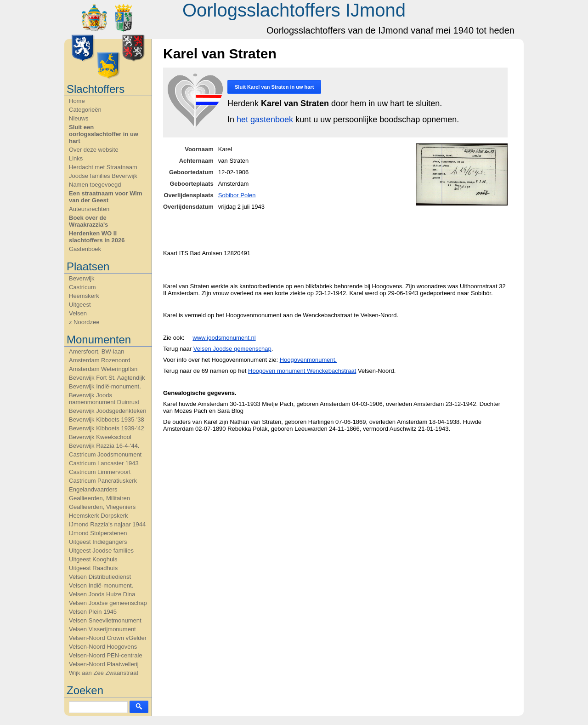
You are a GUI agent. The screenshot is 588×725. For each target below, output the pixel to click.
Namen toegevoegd (95, 185)
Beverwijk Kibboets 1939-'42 (107, 428)
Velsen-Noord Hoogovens (103, 647)
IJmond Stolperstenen (98, 533)
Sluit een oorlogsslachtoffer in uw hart (104, 134)
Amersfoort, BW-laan (96, 351)
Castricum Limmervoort (100, 472)
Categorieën (85, 110)
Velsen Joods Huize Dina (102, 594)
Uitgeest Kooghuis (93, 559)
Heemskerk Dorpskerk (99, 516)
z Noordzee (84, 322)
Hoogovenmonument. (308, 360)
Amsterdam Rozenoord (100, 360)
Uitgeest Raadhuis (93, 568)
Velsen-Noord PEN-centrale (106, 655)
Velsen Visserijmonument (102, 629)
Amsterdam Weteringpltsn (103, 369)
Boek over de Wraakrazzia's (88, 221)
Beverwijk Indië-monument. (105, 386)
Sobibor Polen (237, 195)
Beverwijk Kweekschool (100, 437)
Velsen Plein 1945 (93, 612)
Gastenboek (85, 249)
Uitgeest (80, 305)
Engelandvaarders (93, 489)
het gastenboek (265, 120)
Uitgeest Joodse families (101, 551)
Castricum (82, 287)
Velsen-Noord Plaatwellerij (104, 664)
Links (76, 158)
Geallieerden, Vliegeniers (102, 507)
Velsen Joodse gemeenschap (108, 603)
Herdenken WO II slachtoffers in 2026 (97, 237)
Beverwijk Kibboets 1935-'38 (107, 420)
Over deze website (94, 150)
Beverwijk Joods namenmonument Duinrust (104, 399)
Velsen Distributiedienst (100, 577)
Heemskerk (84, 296)
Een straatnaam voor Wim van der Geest (106, 197)
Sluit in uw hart (274, 87)
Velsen (78, 313)
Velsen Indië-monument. (101, 585)
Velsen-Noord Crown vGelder (108, 638)
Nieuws (79, 118)
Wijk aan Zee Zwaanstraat (104, 673)
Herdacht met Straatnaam (103, 167)
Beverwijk (82, 278)
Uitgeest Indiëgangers (98, 542)
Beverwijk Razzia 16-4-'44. (104, 446)
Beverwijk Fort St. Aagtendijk (107, 378)
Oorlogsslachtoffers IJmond (294, 10)
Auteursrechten (89, 209)
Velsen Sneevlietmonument (105, 620)
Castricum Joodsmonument (105, 454)
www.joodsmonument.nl (224, 338)
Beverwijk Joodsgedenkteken (107, 411)
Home (77, 101)
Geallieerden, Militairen (99, 498)
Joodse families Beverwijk (103, 176)
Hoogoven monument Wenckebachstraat (302, 371)
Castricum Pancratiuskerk (103, 481)
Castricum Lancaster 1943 (104, 463)
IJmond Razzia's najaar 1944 (107, 524)
